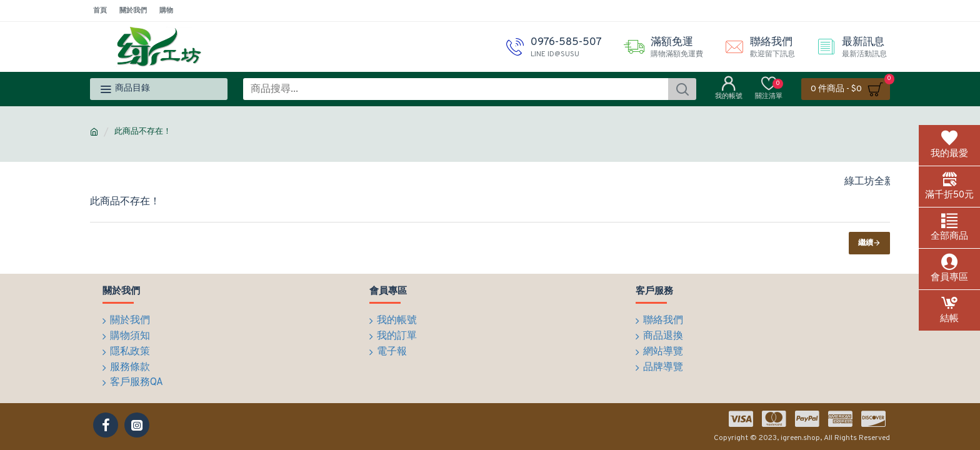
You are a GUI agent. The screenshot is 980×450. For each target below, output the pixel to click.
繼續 (866, 243)
